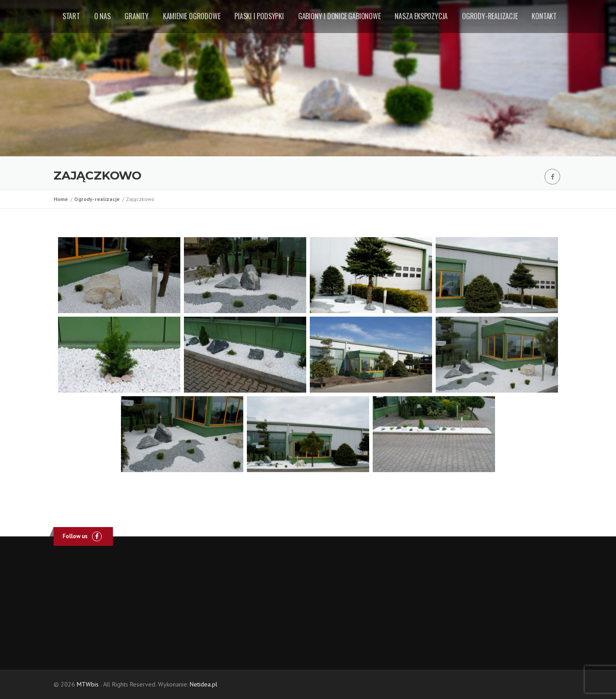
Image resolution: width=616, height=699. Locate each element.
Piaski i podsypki (259, 16)
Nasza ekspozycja (421, 16)
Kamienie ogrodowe (192, 16)
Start (71, 16)
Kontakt (544, 16)
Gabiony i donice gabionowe (339, 16)
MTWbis (88, 684)
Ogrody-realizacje (490, 16)
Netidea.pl (204, 684)
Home (62, 199)
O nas (102, 16)
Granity (137, 16)
